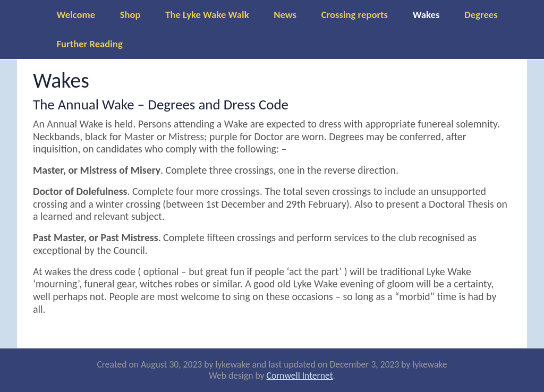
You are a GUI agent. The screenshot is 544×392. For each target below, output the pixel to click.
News (285, 15)
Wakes (426, 15)
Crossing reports (355, 15)
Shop (130, 15)
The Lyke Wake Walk (207, 15)
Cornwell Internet (300, 376)
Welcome (76, 15)
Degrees (481, 15)
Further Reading (90, 44)
